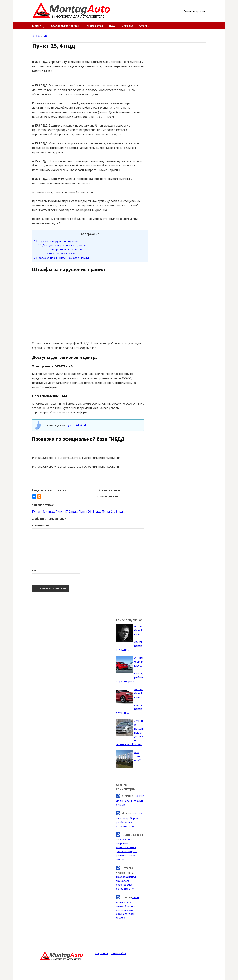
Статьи (144, 26)
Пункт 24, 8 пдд (77, 425)
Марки (37, 26)
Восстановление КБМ (59, 253)
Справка (127, 26)
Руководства (94, 26)
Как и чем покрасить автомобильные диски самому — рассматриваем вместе (127, 907)
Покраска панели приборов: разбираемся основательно (130, 820)
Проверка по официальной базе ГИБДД (62, 258)
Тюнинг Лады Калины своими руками (130, 800)
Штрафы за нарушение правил (56, 241)
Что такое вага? (138, 756)
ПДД (112, 26)
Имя (35, 570)
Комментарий (41, 525)
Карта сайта (119, 953)
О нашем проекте (195, 11)
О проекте (102, 953)
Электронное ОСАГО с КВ (62, 249)
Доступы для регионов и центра (62, 245)
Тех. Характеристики (64, 26)
